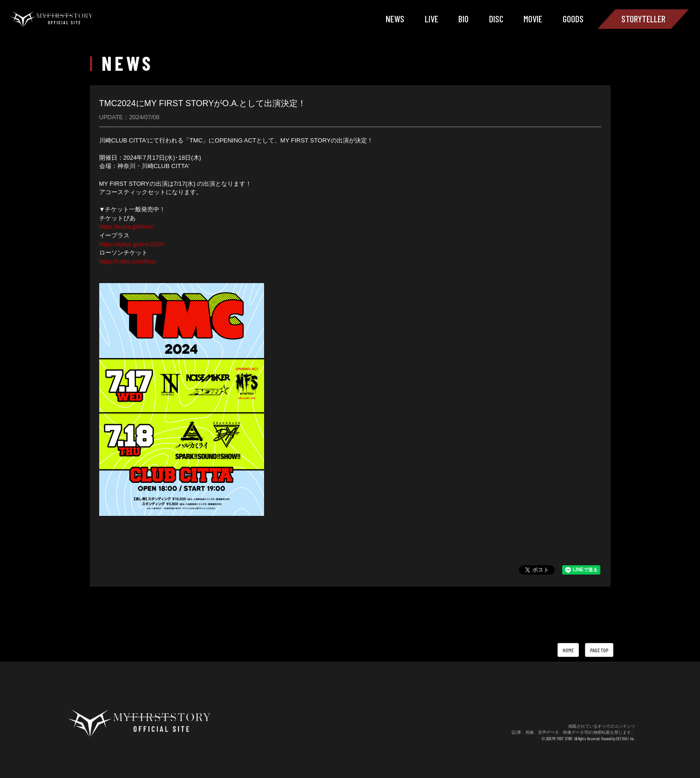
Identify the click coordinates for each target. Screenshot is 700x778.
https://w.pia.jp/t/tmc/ (127, 227)
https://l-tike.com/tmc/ (128, 261)
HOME (568, 650)
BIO (463, 19)
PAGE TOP (599, 650)
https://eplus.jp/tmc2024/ (132, 244)
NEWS (395, 19)
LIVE (432, 19)
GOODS (573, 19)
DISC (496, 19)
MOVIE (533, 19)
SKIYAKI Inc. (627, 739)
